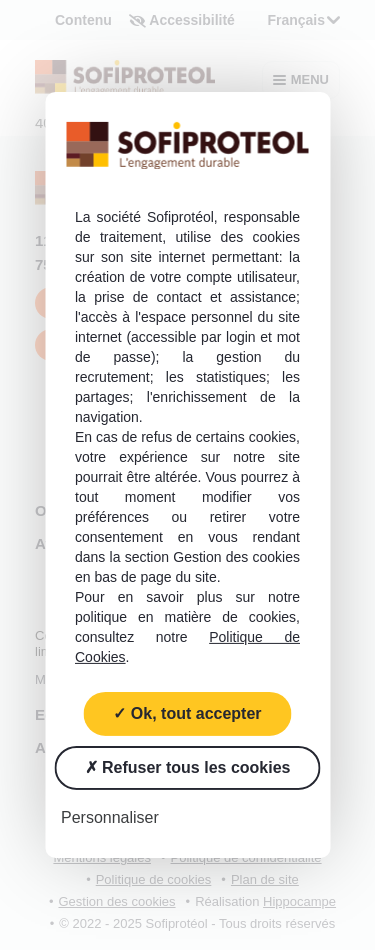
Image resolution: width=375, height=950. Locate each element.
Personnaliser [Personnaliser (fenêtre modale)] (110, 817)
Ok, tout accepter (187, 713)
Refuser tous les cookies (188, 767)
